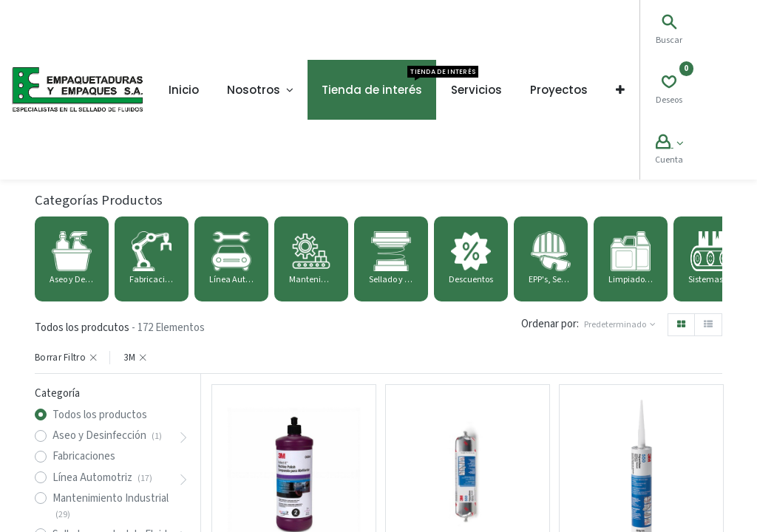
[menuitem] (184, 90)
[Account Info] (669, 144)
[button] (620, 90)
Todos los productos (100, 415)
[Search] (669, 24)
